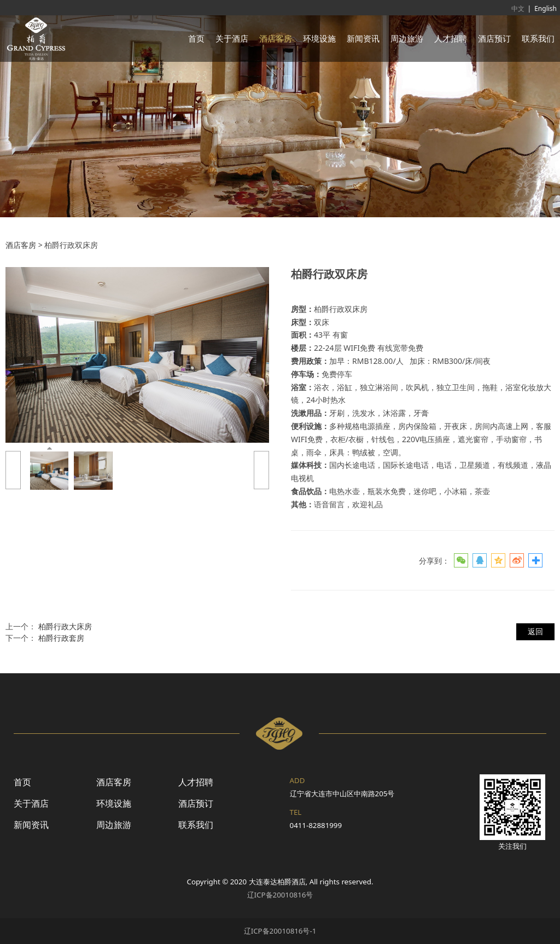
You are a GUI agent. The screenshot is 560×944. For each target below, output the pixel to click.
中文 (518, 8)
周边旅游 (407, 38)
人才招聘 (451, 38)
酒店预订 (494, 38)
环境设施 (319, 38)
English (546, 8)
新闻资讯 (363, 38)
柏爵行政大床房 (65, 626)
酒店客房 (276, 38)
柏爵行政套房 (61, 638)
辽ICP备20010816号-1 (280, 931)
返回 (535, 631)
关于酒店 (232, 38)
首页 (196, 38)
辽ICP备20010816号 (280, 895)
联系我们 (538, 38)
